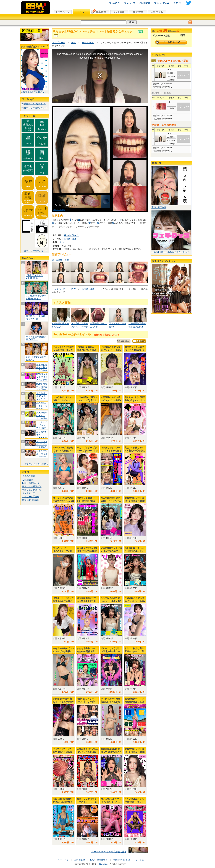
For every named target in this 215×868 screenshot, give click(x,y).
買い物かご (115, 3)
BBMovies (103, 864)
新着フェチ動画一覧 (32, 486)
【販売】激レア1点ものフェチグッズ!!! (170, 252)
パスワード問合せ (31, 497)
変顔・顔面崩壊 (159, 207)
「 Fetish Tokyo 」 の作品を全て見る (109, 852)
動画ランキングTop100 (35, 104)
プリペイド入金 (162, 3)
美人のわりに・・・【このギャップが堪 (42, 417)
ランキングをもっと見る (36, 464)
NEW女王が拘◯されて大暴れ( (42, 378)
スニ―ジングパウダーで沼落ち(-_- (42, 446)
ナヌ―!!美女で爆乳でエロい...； (36, 358)
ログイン (178, 3)
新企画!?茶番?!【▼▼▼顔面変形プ (42, 436)
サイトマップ (29, 493)
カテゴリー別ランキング (36, 108)
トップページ (59, 43)
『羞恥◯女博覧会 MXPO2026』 (34, 277)
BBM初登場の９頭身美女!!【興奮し (42, 388)
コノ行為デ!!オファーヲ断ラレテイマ (36, 297)
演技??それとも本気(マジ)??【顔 (35, 318)
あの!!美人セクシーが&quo (42, 407)
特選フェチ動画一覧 (32, 490)
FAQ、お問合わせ (31, 483)
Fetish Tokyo (88, 43)
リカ (62, 242)
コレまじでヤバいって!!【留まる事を (42, 427)
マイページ (130, 3)
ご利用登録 (145, 3)
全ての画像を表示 (60, 260)
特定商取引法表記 (31, 500)
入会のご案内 (29, 476)
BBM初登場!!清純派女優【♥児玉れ (36, 338)
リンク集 (140, 860)
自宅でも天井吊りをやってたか (42, 369)
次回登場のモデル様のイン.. (34, 92)
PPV (74, 43)
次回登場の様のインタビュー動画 (42, 398)
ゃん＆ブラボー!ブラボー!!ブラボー (42, 455)
